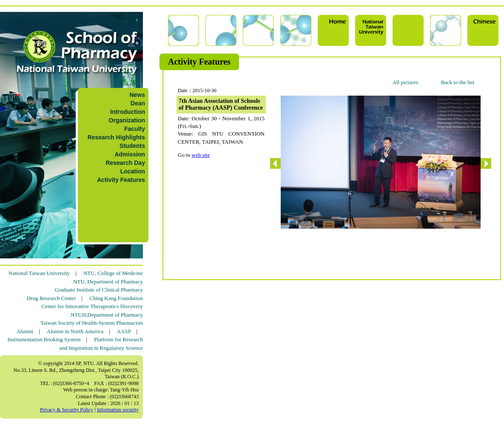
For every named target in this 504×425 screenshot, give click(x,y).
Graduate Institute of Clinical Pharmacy (99, 290)
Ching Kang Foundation (116, 298)
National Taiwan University (39, 273)
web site (201, 155)
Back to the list (458, 82)
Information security (118, 410)
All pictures (405, 82)
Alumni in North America (75, 331)
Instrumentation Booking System (44, 339)
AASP (124, 331)
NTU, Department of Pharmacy (108, 282)
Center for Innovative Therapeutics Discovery (92, 306)
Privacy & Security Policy (67, 410)
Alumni (25, 331)
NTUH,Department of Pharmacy (107, 315)
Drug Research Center (51, 298)
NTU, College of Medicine (113, 273)
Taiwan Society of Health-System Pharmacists (92, 323)
